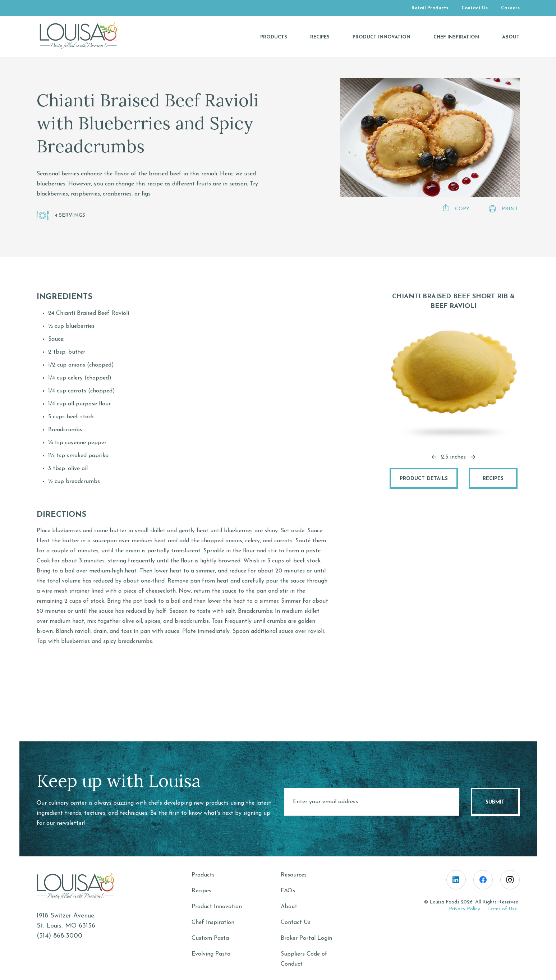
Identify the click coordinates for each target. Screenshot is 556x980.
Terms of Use (502, 909)
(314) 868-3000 (59, 936)
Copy (455, 208)
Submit (495, 802)
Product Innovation (217, 907)
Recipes (493, 479)
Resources (294, 875)
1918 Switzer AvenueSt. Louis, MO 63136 (66, 921)
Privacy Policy (465, 909)
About (289, 907)
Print (503, 209)
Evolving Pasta (211, 954)
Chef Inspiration (213, 923)
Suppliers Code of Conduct (304, 959)
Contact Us (296, 923)
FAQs (288, 891)
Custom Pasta (210, 938)
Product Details (424, 479)
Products (203, 875)
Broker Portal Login (306, 938)
